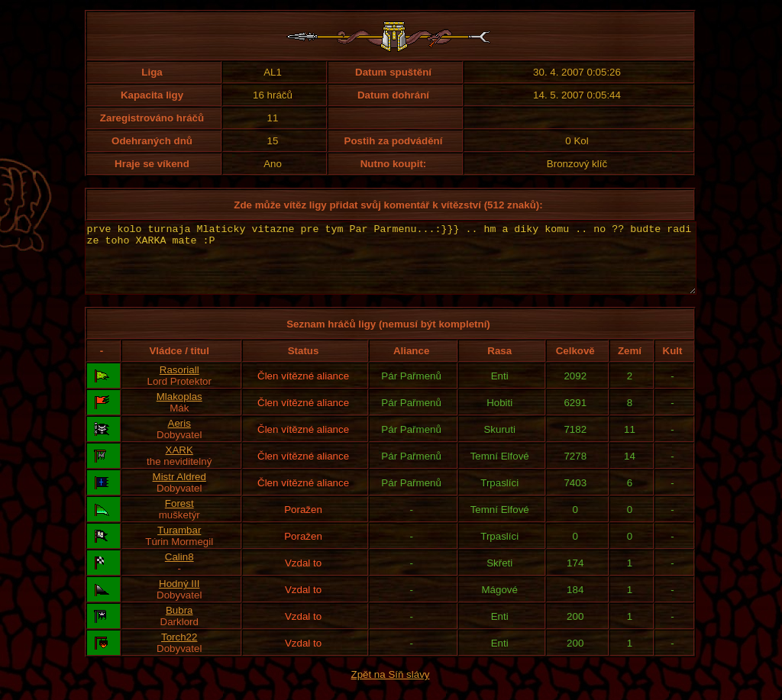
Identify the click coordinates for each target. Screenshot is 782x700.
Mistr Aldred (179, 490)
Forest (179, 517)
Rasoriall (179, 384)
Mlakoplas (179, 410)
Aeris (179, 437)
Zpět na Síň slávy (391, 688)
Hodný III (179, 597)
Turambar (179, 544)
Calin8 (179, 571)
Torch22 (179, 651)
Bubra (179, 624)
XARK (179, 464)
